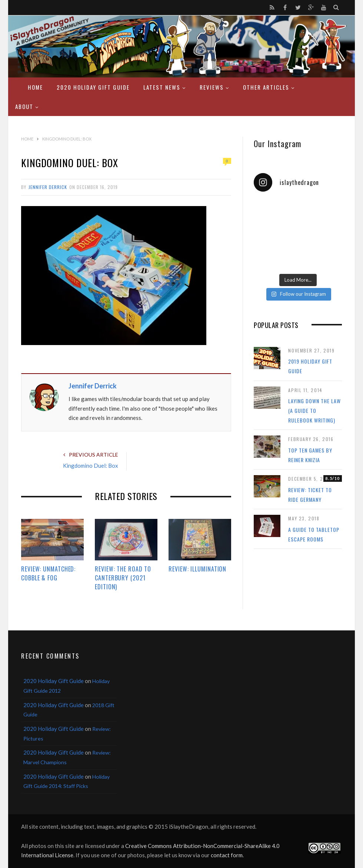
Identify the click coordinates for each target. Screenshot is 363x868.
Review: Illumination (197, 569)
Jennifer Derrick (48, 187)
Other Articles (266, 87)
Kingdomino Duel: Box (91, 466)
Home (35, 87)
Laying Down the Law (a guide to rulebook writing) (314, 410)
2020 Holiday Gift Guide (93, 87)
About (24, 106)
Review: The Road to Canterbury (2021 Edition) (123, 578)
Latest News (162, 87)
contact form (227, 855)
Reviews (212, 87)
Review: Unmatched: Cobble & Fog (48, 573)
